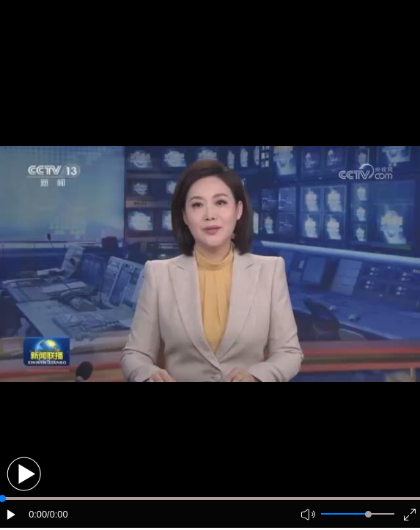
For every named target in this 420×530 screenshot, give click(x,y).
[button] (24, 474)
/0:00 (57, 514)
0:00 (38, 514)
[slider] (368, 514)
